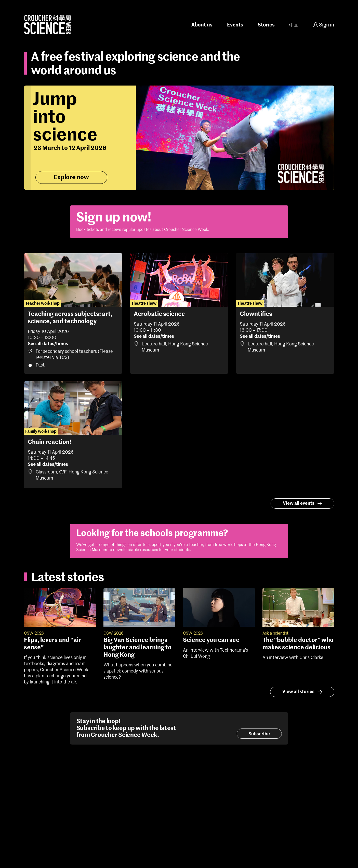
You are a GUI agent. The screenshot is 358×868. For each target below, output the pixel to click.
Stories (266, 25)
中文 (294, 25)
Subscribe (259, 734)
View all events (303, 503)
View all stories (303, 692)
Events (235, 25)
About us (202, 25)
